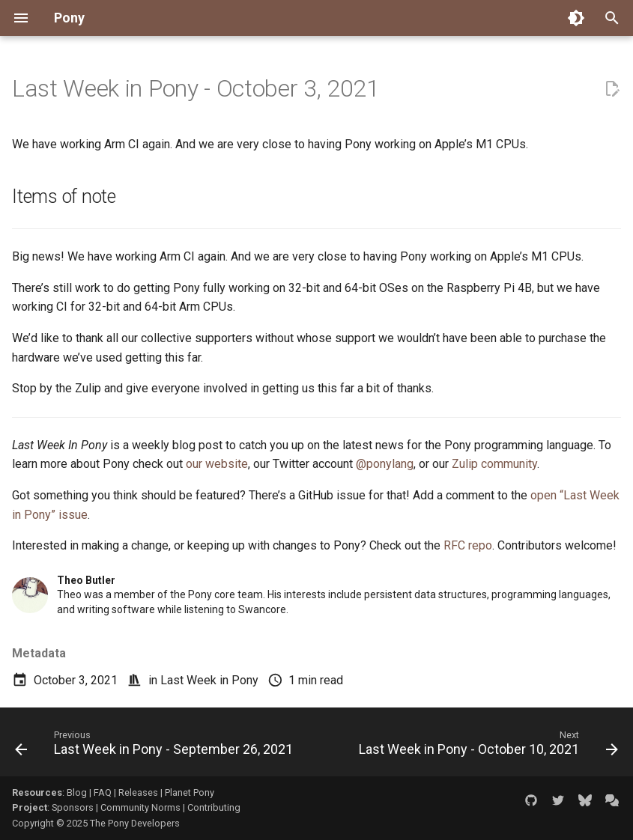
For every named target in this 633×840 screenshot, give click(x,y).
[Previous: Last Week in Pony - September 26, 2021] (155, 746)
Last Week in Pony (209, 680)
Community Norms (140, 807)
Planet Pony (190, 792)
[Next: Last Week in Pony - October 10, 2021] (487, 746)
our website (217, 464)
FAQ (103, 792)
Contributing (214, 807)
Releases (138, 792)
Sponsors (73, 807)
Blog (77, 792)
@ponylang (385, 464)
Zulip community (494, 464)
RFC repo (468, 545)
